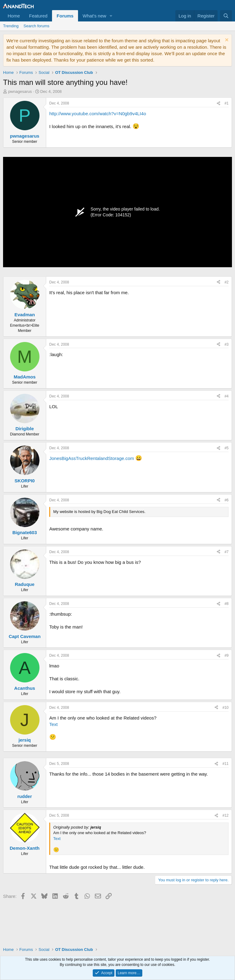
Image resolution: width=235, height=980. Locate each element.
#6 (227, 500)
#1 (227, 103)
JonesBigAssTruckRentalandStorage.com (92, 458)
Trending (11, 26)
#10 (226, 708)
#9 (227, 655)
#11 (226, 764)
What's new (94, 16)
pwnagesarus (20, 91)
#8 (227, 604)
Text (54, 724)
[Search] (226, 16)
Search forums (37, 26)
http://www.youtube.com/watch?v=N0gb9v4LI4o (98, 114)
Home (14, 16)
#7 (227, 552)
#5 (227, 448)
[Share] (218, 103)
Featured (38, 16)
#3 (227, 344)
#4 (227, 396)
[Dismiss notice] (226, 41)
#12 (226, 815)
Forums (65, 16)
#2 (227, 282)
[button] (111, 16)
